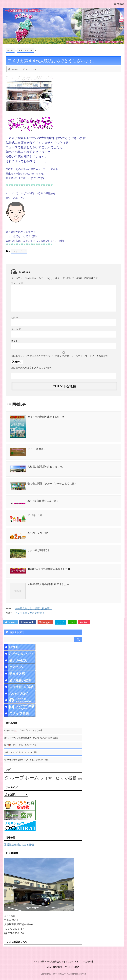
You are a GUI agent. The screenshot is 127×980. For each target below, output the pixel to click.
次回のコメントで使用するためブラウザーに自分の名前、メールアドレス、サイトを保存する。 (61, 356)
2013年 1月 (35, 515)
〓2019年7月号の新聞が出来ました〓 (48, 584)
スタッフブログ (19, 251)
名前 (15, 317)
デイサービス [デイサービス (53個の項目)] (52, 778)
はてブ (61, 622)
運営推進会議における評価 (19, 844)
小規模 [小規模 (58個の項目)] (71, 778)
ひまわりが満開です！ (40, 550)
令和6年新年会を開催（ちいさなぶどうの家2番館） (27, 760)
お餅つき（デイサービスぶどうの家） (21, 752)
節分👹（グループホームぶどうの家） (21, 745)
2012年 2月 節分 (38, 533)
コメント (17, 283)
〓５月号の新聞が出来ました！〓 (46, 417)
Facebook (28, 622)
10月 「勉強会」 (37, 449)
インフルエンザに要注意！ (30, 613)
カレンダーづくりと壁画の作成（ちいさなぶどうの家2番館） (32, 738)
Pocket (84, 622)
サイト (14, 341)
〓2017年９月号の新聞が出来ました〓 (49, 569)
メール (16, 329)
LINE (72, 622)
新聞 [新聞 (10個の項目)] (80, 779)
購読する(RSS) (15, 632)
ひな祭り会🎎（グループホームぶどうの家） (24, 730)
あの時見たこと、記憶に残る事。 (33, 608)
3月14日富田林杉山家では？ (43, 501)
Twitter (11, 622)
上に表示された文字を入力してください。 (33, 368)
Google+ (45, 622)
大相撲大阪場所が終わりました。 (46, 466)
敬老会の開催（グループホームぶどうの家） (52, 483)
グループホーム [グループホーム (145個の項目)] (22, 778)
